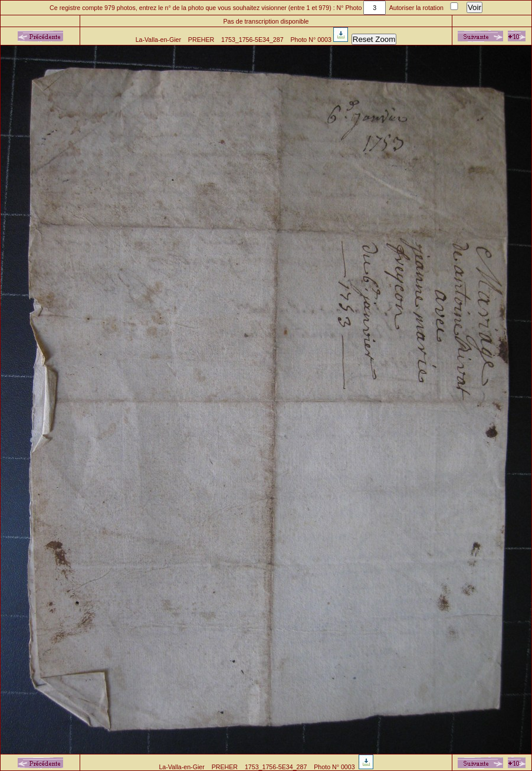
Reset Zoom (374, 39)
